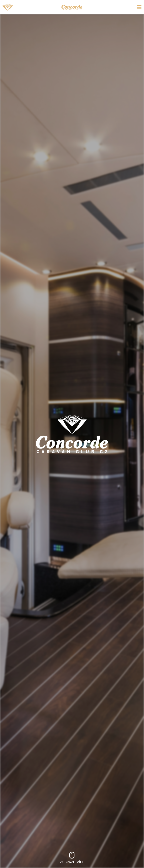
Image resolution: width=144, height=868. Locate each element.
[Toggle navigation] (124, 7)
